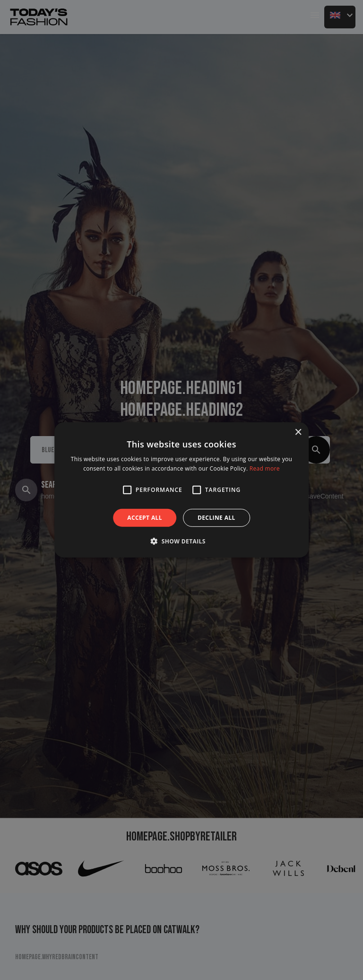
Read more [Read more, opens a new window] (265, 468)
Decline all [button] (216, 518)
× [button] (298, 433)
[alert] (181, 490)
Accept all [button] (145, 518)
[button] (127, 490)
